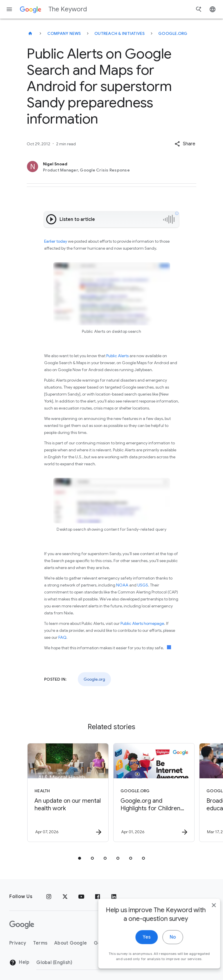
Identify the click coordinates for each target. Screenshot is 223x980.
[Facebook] (98, 897)
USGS (143, 585)
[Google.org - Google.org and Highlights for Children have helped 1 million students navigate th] (154, 793)
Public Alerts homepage (142, 623)
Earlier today (56, 241)
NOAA (122, 585)
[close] (205, 913)
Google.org (173, 33)
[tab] (80, 858)
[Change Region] (83, 963)
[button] (185, 144)
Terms (40, 943)
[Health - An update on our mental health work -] (68, 793)
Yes (138, 945)
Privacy (18, 943)
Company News (64, 33)
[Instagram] (49, 897)
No (164, 945)
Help (19, 963)
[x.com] (65, 897)
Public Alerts (117, 356)
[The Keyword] (30, 33)
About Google (71, 943)
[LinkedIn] (114, 897)
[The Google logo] (22, 925)
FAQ (62, 637)
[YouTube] (81, 897)
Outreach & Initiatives (120, 33)
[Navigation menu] (9, 9)
